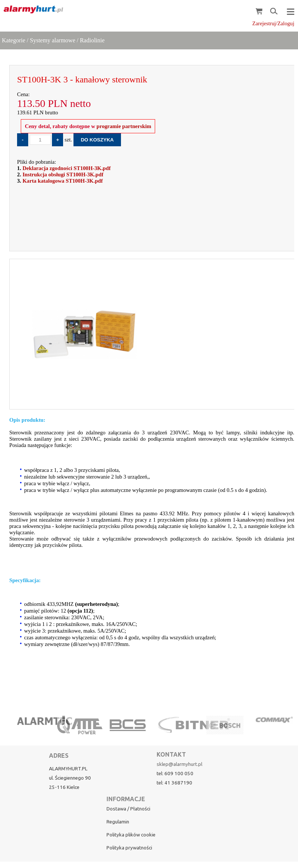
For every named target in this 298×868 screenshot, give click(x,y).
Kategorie (14, 40)
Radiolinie (92, 40)
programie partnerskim (123, 126)
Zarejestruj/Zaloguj (273, 23)
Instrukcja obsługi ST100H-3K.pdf (63, 174)
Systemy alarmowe (53, 40)
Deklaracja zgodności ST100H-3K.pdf (67, 168)
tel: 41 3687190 (174, 783)
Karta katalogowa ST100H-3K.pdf (63, 181)
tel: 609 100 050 (175, 774)
